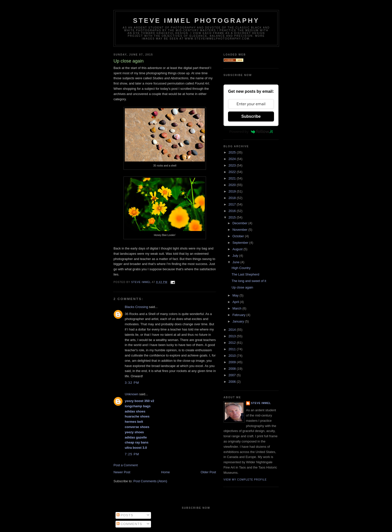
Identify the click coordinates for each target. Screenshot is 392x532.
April (236, 302)
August (238, 249)
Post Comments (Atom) (150, 481)
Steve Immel (261, 403)
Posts (125, 515)
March (237, 308)
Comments (129, 524)
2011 (233, 349)
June (236, 262)
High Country (241, 268)
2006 (233, 382)
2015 (233, 217)
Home (166, 472)
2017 (233, 204)
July (236, 256)
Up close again (242, 287)
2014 (233, 330)
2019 (233, 191)
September (241, 243)
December (240, 223)
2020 (233, 185)
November (240, 230)
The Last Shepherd (245, 274)
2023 (233, 165)
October (239, 236)
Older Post (208, 472)
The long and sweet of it (249, 281)
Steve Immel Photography (196, 20)
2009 (233, 362)
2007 (233, 375)
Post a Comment (126, 465)
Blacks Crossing (136, 307)
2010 (233, 356)
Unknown (131, 394)
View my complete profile (245, 480)
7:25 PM (132, 454)
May (236, 295)
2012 (233, 343)
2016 (233, 211)
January (239, 321)
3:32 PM (132, 383)
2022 (233, 172)
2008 (233, 369)
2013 (233, 336)
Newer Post (122, 472)
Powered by (251, 131)
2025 (233, 152)
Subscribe (251, 116)
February (239, 315)
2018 (233, 198)
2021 (233, 178)
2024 (233, 159)
